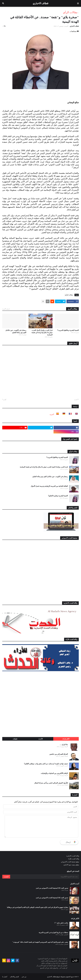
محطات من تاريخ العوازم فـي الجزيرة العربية (53, 932)
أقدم (5, 400)
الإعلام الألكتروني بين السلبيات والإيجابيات (54, 773)
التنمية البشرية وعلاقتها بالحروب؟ (68, 330)
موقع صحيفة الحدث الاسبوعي (70, 862)
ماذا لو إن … (64, 745)
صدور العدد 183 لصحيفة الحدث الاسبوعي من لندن (52, 888)
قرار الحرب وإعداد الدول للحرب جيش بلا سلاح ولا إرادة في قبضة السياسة (42, 332)
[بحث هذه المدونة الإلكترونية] (44, 877)
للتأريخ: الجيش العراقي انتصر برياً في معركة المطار (51, 783)
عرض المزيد (6, 309)
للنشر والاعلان (14, 977)
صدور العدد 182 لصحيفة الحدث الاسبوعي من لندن (52, 898)
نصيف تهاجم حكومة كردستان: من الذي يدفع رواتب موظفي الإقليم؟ (46, 764)
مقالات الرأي (70, 12)
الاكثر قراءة (66, 739)
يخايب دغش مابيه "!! (61, 923)
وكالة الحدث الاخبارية (73, 856)
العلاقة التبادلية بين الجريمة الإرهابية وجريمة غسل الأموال (49, 486)
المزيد (52, 414)
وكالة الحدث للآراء (74, 859)
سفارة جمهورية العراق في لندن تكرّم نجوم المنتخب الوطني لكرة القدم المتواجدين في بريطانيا (38, 907)
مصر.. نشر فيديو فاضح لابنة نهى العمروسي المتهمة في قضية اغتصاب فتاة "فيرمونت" (40, 942)
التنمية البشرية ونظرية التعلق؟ (58, 496)
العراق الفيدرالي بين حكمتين (59, 754)
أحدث (76, 400)
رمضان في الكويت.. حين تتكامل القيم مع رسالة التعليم (16, 331)
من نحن (24, 977)
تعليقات (15, 739)
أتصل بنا (5, 977)
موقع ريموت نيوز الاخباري (71, 865)
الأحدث (41, 739)
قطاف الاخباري (41, 3)
